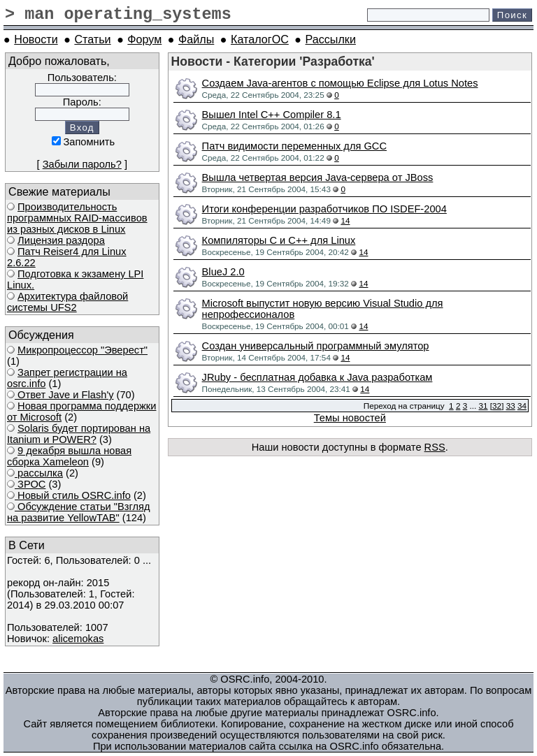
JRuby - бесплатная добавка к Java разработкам (317, 377)
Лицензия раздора (61, 240)
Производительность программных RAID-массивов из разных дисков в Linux (77, 218)
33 (511, 406)
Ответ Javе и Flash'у (64, 395)
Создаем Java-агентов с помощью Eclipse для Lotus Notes (340, 83)
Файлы (196, 39)
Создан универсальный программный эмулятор (316, 346)
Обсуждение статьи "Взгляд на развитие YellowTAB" (79, 512)
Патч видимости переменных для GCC (294, 146)
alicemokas (78, 639)
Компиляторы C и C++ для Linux (279, 240)
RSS (435, 447)
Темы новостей (350, 418)
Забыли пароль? (82, 164)
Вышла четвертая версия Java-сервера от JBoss (318, 177)
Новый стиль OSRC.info (73, 495)
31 (484, 406)
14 (345, 220)
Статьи (92, 39)
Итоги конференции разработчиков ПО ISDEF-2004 (324, 209)
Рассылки (331, 39)
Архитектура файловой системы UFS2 (67, 302)
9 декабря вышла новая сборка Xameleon (69, 456)
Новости (36, 39)
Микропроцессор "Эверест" (83, 350)
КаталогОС (260, 39)
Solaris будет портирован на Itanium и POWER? (79, 434)
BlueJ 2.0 (223, 272)
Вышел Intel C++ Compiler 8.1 (272, 115)
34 (522, 406)
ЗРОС (30, 484)
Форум (144, 39)
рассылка (39, 473)
